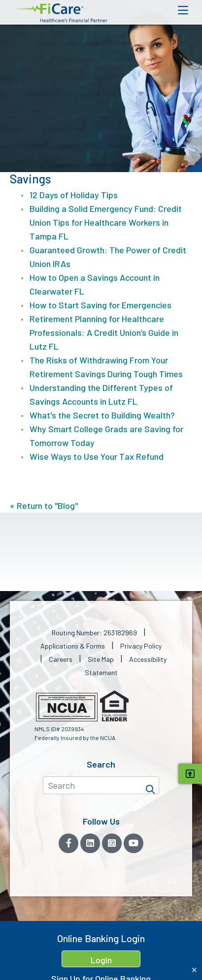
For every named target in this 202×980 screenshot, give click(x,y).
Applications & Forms (73, 646)
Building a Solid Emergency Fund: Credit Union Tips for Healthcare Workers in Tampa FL (106, 222)
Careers (61, 659)
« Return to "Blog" (44, 505)
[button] (59, 13)
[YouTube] (134, 843)
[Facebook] (68, 843)
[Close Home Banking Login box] (194, 970)
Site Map (101, 659)
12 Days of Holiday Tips (74, 195)
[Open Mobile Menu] (183, 10)
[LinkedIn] (90, 843)
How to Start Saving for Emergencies (101, 305)
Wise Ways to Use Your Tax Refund (97, 456)
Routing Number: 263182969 (94, 633)
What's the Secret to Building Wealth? (102, 415)
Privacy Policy (141, 646)
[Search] (150, 785)
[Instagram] (112, 843)
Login (101, 960)
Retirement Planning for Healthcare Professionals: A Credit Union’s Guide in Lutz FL (104, 332)
